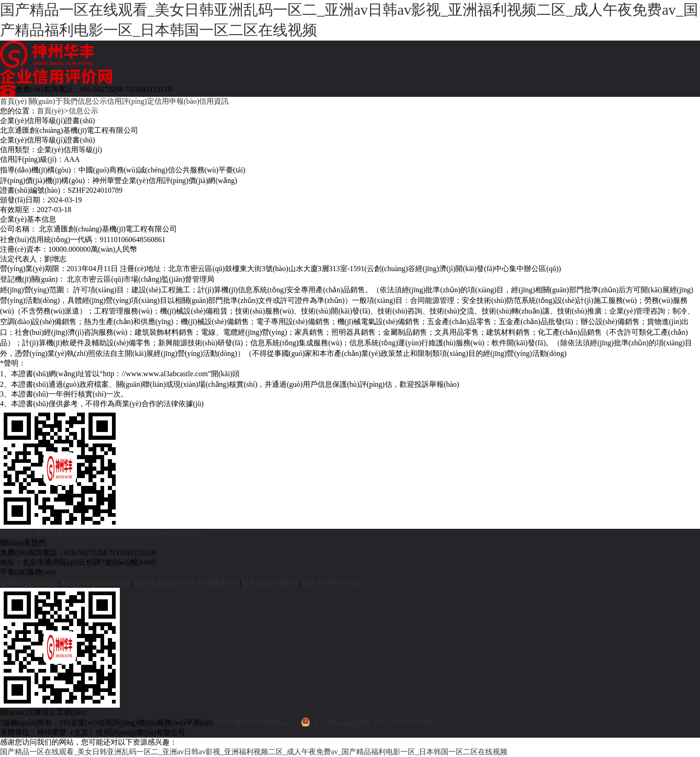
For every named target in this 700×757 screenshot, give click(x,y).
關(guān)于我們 (53, 101)
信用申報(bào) (177, 101)
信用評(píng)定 (131, 101)
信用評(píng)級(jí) (28, 583)
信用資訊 (214, 101)
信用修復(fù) (218, 583)
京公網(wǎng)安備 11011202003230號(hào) (379, 723)
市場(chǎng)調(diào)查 (95, 583)
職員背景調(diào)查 (165, 583)
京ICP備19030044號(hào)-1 (257, 723)
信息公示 (92, 101)
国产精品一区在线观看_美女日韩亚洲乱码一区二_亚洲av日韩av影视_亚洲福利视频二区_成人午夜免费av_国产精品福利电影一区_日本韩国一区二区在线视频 (349, 20)
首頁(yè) (13, 101)
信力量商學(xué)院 (331, 583)
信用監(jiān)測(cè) (270, 583)
